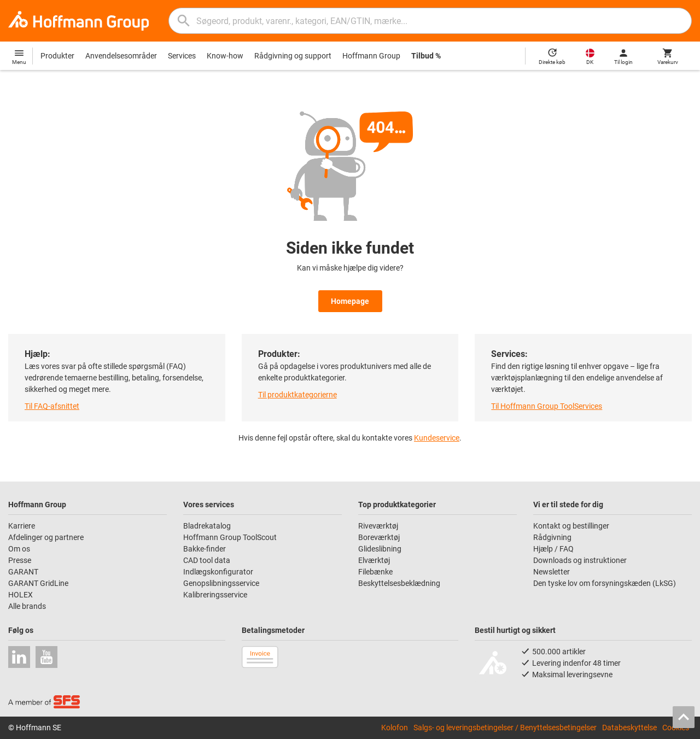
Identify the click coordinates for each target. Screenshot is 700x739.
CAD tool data (207, 560)
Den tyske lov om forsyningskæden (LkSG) (605, 583)
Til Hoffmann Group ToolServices (547, 406)
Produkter (57, 56)
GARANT (23, 572)
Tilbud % (426, 56)
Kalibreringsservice (215, 595)
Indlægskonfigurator (218, 572)
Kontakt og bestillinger (571, 526)
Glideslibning (380, 549)
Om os (19, 549)
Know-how (225, 56)
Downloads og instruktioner (580, 560)
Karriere (22, 526)
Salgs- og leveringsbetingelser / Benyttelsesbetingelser (505, 728)
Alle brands (27, 606)
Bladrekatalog (207, 526)
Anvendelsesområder (121, 56)
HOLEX (21, 595)
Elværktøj (374, 560)
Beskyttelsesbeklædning (399, 583)
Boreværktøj (379, 537)
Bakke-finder (205, 549)
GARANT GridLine (38, 583)
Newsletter (552, 572)
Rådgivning (552, 537)
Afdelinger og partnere (46, 537)
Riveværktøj (378, 526)
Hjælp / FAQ (553, 549)
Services (182, 56)
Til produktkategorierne (297, 395)
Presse (20, 560)
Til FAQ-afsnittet (52, 406)
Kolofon (395, 728)
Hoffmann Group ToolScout (230, 537)
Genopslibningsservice (221, 583)
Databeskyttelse (629, 728)
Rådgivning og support (293, 56)
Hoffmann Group (371, 56)
